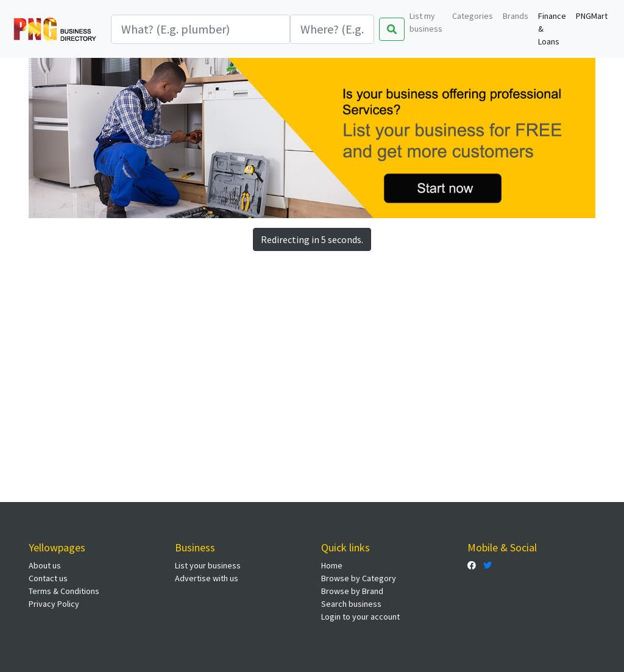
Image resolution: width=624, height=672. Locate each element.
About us (45, 565)
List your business (208, 565)
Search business (351, 604)
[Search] (200, 29)
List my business (426, 22)
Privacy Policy (54, 604)
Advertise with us (207, 578)
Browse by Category (359, 578)
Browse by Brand (352, 591)
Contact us (48, 578)
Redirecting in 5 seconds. (312, 239)
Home (332, 565)
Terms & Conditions (64, 591)
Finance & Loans (552, 29)
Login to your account (360, 617)
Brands (516, 16)
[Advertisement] (312, 346)
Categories (473, 16)
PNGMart (592, 16)
